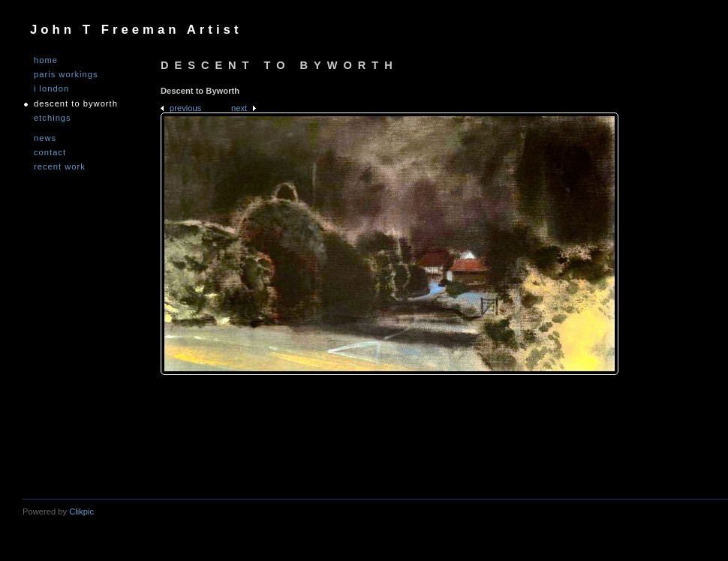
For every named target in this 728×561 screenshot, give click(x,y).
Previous (185, 108)
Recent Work (60, 167)
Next (239, 108)
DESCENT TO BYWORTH (76, 104)
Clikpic (81, 511)
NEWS (45, 138)
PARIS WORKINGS (66, 75)
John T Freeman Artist (136, 30)
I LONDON (51, 89)
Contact (50, 153)
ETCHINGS (53, 118)
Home (46, 60)
